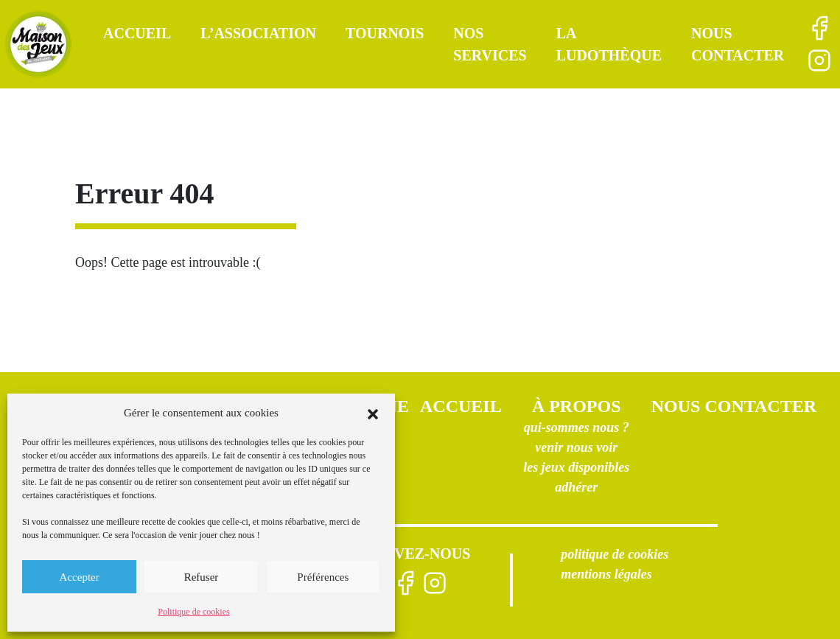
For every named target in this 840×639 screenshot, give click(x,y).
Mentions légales (606, 574)
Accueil (137, 33)
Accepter (80, 577)
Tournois (385, 33)
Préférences (323, 577)
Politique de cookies (193, 612)
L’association (258, 33)
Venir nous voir (576, 447)
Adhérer (576, 487)
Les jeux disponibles (576, 467)
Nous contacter (734, 406)
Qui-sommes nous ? (577, 427)
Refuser (202, 577)
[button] (373, 413)
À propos (577, 406)
